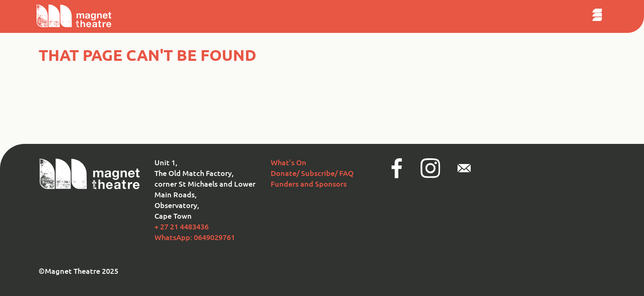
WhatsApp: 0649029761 (195, 237)
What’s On (289, 162)
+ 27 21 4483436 (182, 226)
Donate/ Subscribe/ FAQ (312, 173)
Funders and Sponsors (309, 184)
